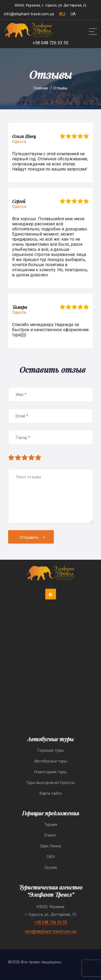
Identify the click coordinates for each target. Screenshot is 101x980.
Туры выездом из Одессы (50, 783)
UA (73, 14)
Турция (51, 824)
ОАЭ (51, 857)
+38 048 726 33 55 (50, 43)
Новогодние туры (50, 772)
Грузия (51, 867)
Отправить (32, 537)
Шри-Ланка (51, 846)
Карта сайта (50, 793)
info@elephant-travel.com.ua (29, 14)
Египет (50, 835)
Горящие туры (50, 750)
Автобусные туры (51, 761)
